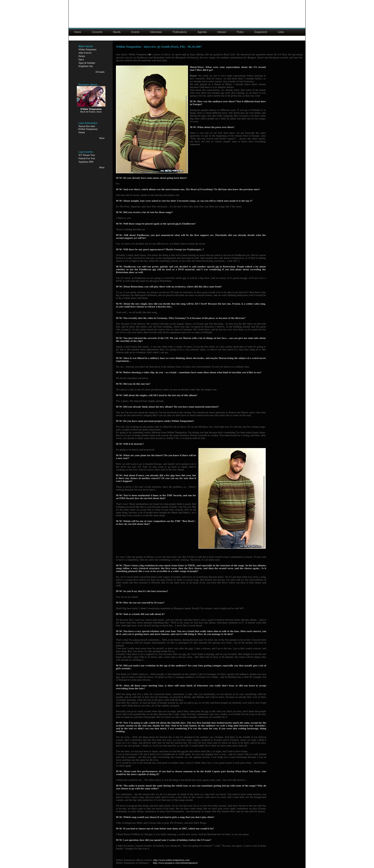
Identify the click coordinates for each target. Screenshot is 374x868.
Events (135, 32)
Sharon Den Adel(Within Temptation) (88, 128)
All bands (100, 72)
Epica (81, 59)
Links (281, 32)
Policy (240, 32)
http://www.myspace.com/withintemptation (175, 863)
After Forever (85, 53)
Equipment (261, 32)
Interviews (156, 32)
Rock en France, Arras (91, 112)
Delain (82, 56)
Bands (117, 32)
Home (78, 32)
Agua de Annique (87, 63)
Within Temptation (87, 49)
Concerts (97, 32)
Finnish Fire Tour (87, 158)
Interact (222, 32)
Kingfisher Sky (86, 66)
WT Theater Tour (87, 155)
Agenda (202, 32)
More (102, 138)
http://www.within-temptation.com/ (172, 860)
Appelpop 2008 (86, 162)
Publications (180, 32)
